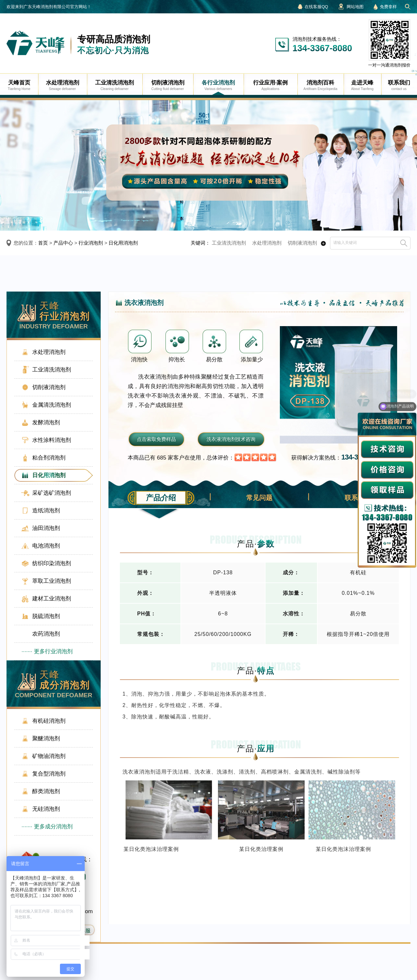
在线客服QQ (316, 7)
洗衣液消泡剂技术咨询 (231, 439)
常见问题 (259, 498)
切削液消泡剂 (302, 243)
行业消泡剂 (91, 243)
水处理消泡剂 (267, 243)
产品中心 (63, 243)
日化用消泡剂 (123, 243)
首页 (43, 243)
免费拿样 (388, 7)
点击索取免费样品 (156, 439)
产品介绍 (161, 498)
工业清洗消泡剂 (229, 243)
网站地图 (355, 7)
